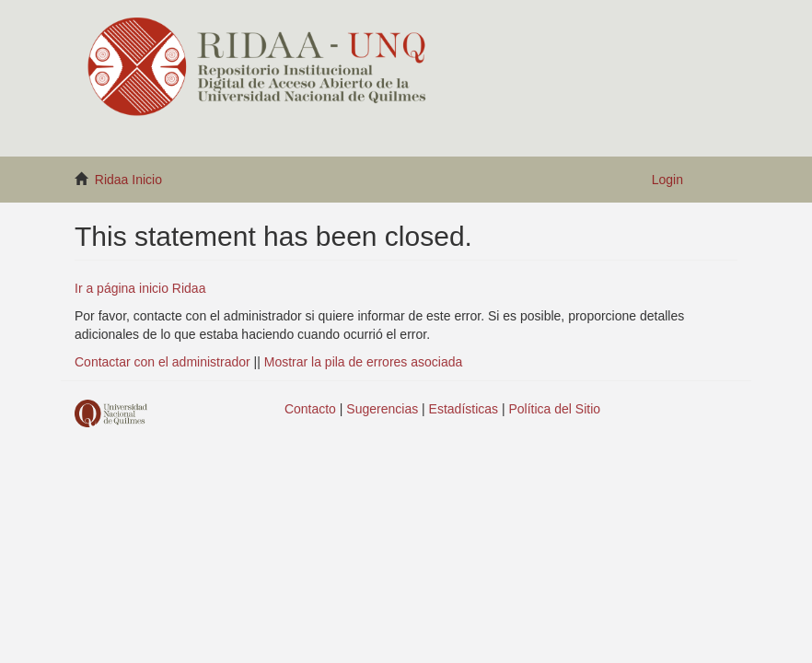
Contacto (310, 409)
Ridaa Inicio (128, 180)
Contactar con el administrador (162, 362)
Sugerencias (382, 409)
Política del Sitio (555, 409)
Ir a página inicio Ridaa (140, 288)
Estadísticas (464, 409)
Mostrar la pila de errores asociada (364, 362)
